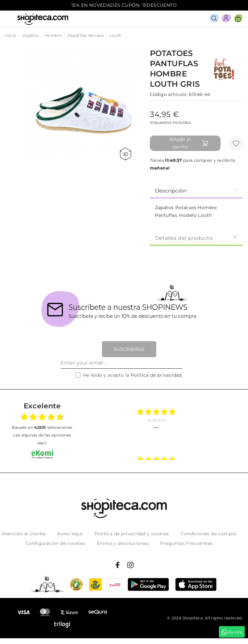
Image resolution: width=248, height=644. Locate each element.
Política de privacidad (156, 375)
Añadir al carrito (189, 143)
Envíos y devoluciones (123, 543)
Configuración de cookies (55, 543)
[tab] (196, 190)
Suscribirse (129, 349)
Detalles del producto (196, 238)
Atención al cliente (24, 534)
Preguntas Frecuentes (186, 543)
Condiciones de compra (208, 534)
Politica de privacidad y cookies (132, 534)
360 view (125, 154)
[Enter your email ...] (122, 363)
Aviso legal (70, 534)
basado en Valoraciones (42, 427)
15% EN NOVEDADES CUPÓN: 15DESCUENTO (124, 5)
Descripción (196, 190)
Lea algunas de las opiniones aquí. (42, 439)
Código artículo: (169, 94)
